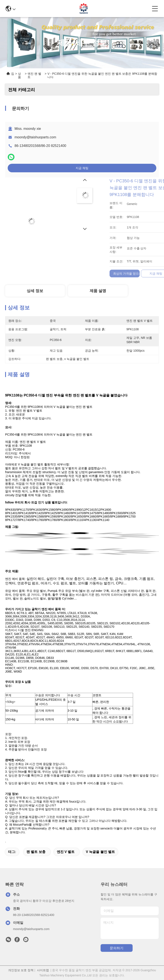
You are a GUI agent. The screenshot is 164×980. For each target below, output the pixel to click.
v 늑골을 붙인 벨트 (100, 852)
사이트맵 (43, 970)
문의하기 (117, 948)
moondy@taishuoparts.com (35, 137)
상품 (19, 75)
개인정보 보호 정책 (21, 970)
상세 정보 (35, 291)
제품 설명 (98, 291)
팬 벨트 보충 (36, 852)
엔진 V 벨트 (66, 852)
